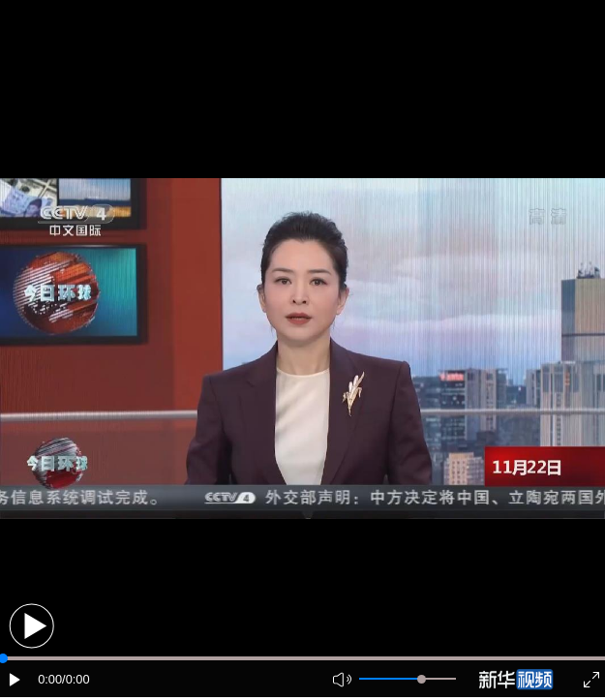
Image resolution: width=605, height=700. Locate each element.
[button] (31, 626)
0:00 (50, 679)
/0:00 (76, 679)
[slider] (422, 679)
